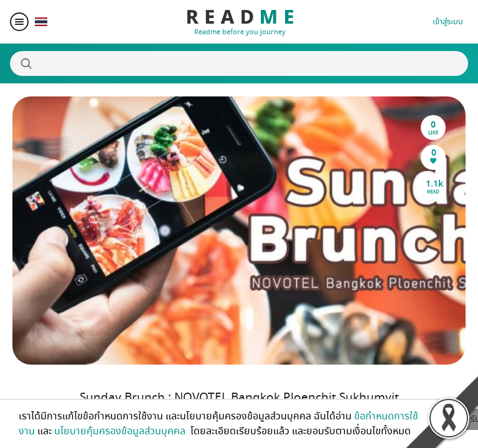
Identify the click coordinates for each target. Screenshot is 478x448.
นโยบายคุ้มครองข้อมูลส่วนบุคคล (121, 431)
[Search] (239, 63)
